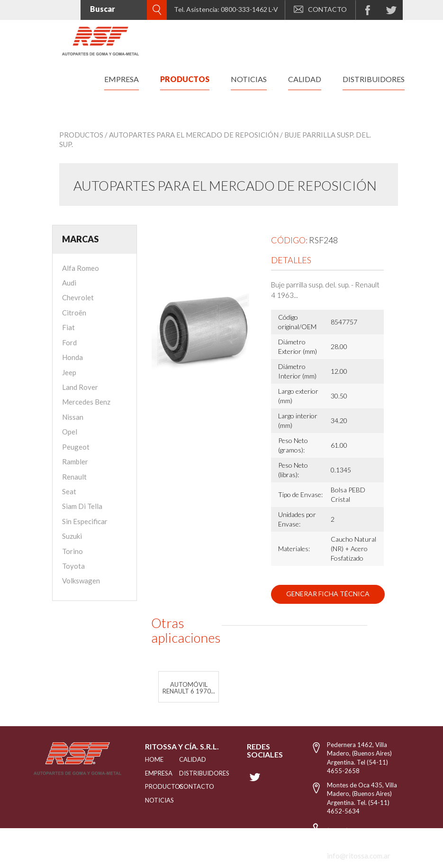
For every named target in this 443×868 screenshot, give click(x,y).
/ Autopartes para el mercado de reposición (192, 135)
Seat (69, 491)
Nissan (73, 417)
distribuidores (374, 79)
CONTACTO (320, 9)
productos (185, 79)
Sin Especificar (85, 521)
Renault (74, 477)
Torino (72, 551)
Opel (70, 432)
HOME (150, 759)
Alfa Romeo (81, 268)
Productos (81, 135)
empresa (122, 79)
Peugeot (76, 447)
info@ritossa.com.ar (359, 856)
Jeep (69, 372)
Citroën (74, 313)
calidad (305, 79)
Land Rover (80, 387)
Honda (72, 357)
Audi (69, 283)
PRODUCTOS (150, 786)
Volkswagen (81, 581)
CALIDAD (189, 759)
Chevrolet (78, 297)
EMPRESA (150, 773)
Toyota (73, 566)
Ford (69, 342)
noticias (249, 79)
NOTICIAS (150, 800)
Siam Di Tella (82, 506)
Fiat (68, 327)
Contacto (189, 786)
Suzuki (72, 536)
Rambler (75, 462)
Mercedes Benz (86, 402)
